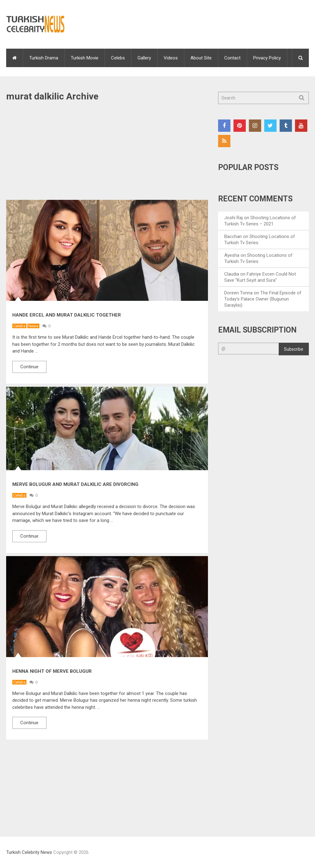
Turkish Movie (85, 58)
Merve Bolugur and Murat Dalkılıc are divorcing (75, 484)
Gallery (144, 58)
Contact (232, 58)
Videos (171, 58)
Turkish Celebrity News (29, 852)
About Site (201, 58)
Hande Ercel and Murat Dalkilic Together (67, 315)
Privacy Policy (267, 58)
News (33, 326)
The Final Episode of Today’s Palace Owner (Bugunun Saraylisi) (263, 299)
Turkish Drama (44, 58)
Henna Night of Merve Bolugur (52, 671)
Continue (29, 367)
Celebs (118, 58)
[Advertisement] (107, 154)
